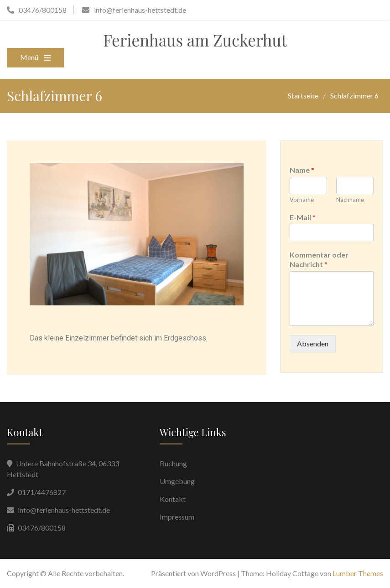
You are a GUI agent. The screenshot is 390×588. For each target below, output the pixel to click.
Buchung (173, 463)
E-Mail (303, 217)
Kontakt (173, 499)
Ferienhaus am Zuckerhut (195, 40)
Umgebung (177, 481)
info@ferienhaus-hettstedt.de (64, 510)
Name (302, 170)
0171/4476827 (42, 492)
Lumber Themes (358, 573)
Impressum (177, 517)
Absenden (313, 343)
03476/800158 (42, 528)
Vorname (302, 200)
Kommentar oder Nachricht (319, 259)
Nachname (350, 200)
